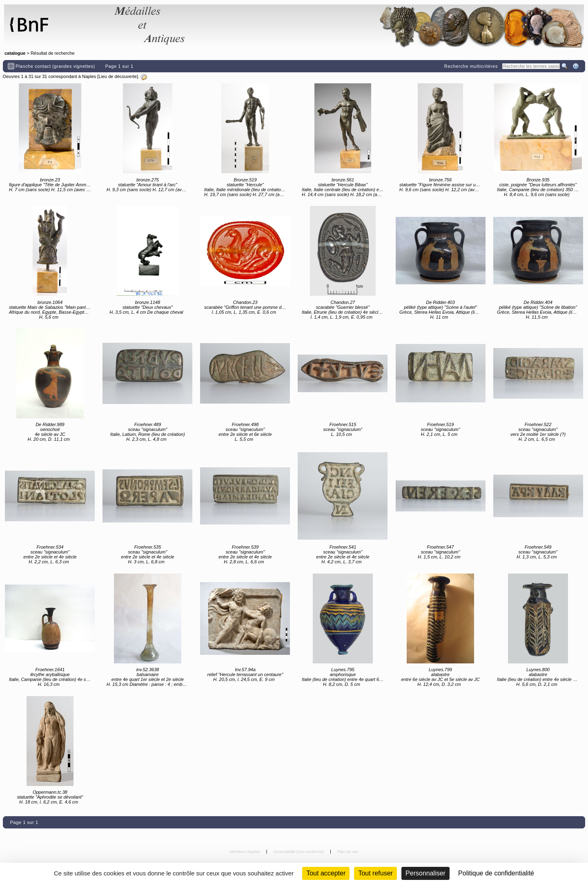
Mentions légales (246, 852)
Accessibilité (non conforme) (299, 852)
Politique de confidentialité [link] (496, 873)
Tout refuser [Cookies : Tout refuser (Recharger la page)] (375, 873)
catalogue (15, 53)
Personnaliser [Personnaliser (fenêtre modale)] (425, 873)
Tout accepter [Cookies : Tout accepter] (326, 873)
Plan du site (348, 852)
